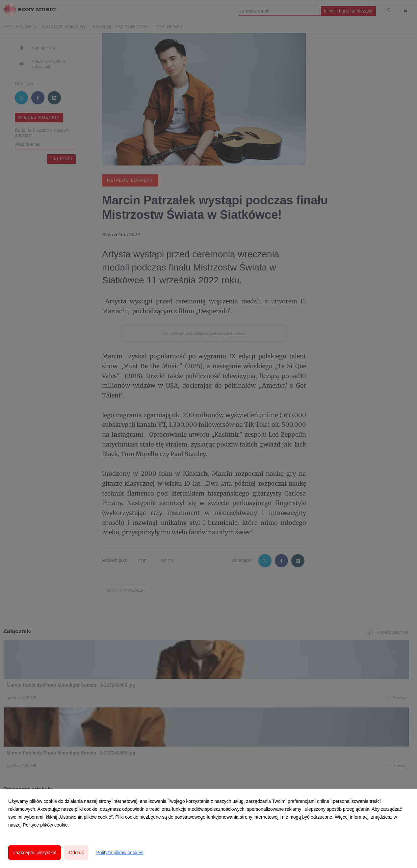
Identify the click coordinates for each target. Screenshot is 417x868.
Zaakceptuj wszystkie (35, 853)
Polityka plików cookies (120, 853)
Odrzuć (76, 853)
